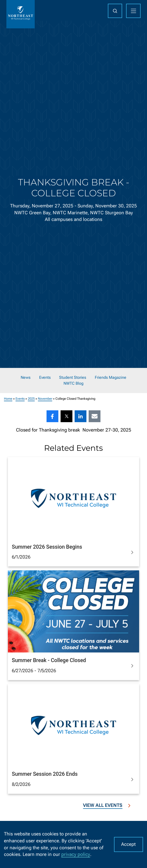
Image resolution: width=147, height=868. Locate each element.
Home (8, 399)
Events (45, 378)
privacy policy (76, 854)
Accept (128, 844)
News (26, 378)
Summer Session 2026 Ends (45, 774)
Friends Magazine (111, 378)
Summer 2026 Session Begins (47, 547)
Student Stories (73, 378)
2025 (31, 399)
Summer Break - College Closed (49, 660)
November (45, 399)
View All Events (108, 805)
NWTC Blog (73, 383)
